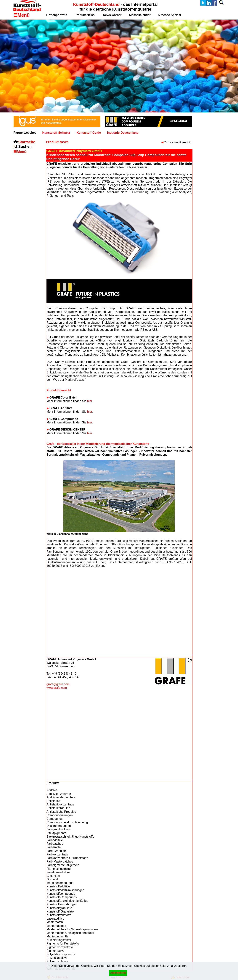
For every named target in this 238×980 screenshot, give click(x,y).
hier (90, 401)
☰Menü (20, 152)
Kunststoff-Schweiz (56, 133)
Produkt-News (85, 15)
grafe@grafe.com (58, 684)
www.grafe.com (57, 688)
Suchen (25, 146)
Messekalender (140, 15)
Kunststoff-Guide (89, 133)
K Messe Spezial (169, 15)
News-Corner (112, 15)
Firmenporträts (57, 15)
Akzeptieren (118, 973)
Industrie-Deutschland (123, 133)
